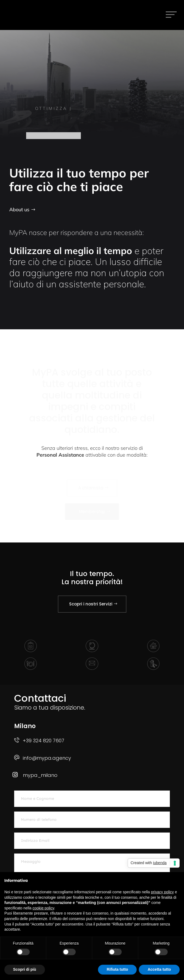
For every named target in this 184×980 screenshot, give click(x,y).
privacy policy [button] (162, 892)
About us (19, 209)
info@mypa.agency (47, 758)
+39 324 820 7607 (44, 741)
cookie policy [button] (43, 908)
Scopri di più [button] (25, 969)
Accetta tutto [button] (159, 969)
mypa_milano (40, 775)
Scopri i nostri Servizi (91, 604)
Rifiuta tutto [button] (117, 969)
